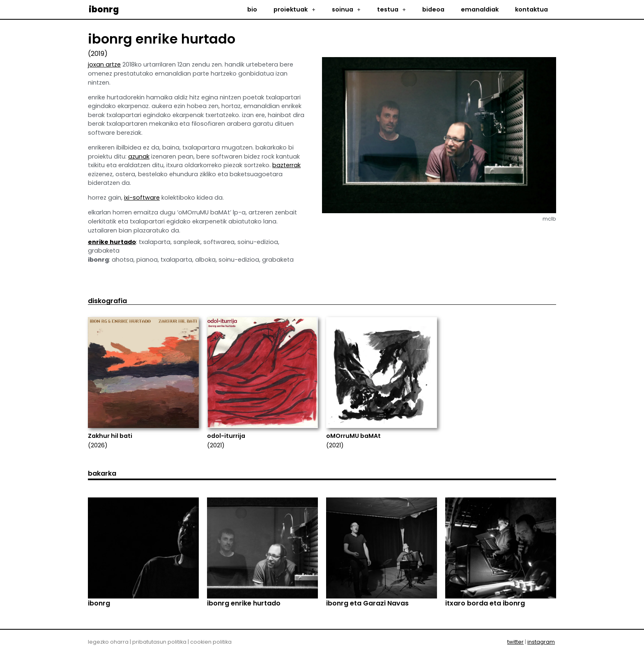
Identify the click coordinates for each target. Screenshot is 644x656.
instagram (541, 642)
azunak (139, 157)
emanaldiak (480, 9)
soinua (346, 9)
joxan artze (104, 64)
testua (391, 9)
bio (252, 9)
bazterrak (286, 165)
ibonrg (104, 9)
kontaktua (531, 9)
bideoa (433, 9)
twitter (515, 642)
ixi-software (142, 198)
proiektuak (294, 9)
